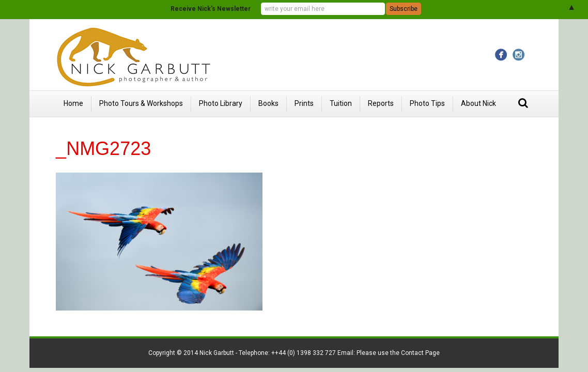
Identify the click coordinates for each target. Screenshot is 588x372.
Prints (304, 103)
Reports (381, 103)
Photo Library (221, 103)
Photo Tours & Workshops (141, 103)
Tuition (341, 103)
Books (268, 103)
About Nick (478, 103)
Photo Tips (427, 103)
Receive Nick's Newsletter (211, 9)
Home (73, 103)
